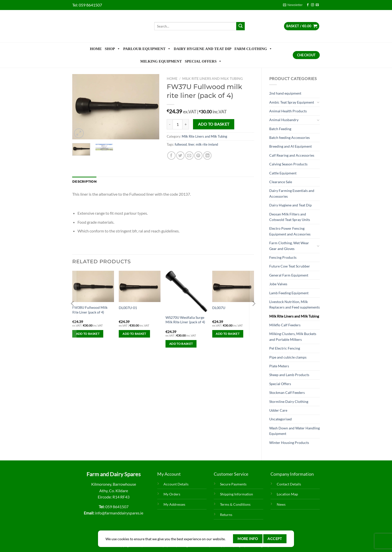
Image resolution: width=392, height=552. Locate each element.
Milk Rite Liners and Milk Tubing (294, 316)
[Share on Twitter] (180, 156)
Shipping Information (236, 494)
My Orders (172, 494)
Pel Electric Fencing (285, 348)
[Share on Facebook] (171, 156)
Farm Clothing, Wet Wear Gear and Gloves (289, 246)
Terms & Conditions (235, 504)
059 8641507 (90, 5)
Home (96, 49)
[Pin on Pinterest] (198, 156)
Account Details (176, 484)
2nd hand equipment (285, 93)
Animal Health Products (288, 111)
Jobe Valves (278, 284)
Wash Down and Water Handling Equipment (294, 431)
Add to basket (214, 124)
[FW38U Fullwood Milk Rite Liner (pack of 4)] (93, 286)
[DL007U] (233, 286)
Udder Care (278, 410)
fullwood (181, 144)
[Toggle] (318, 102)
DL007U (219, 308)
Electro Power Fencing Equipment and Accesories (290, 231)
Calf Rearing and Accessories (292, 155)
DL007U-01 (128, 308)
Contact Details (289, 484)
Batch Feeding (280, 129)
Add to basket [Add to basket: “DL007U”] (228, 334)
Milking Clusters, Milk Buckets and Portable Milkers (293, 336)
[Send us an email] (317, 5)
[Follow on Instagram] (312, 5)
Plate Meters (279, 366)
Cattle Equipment (283, 173)
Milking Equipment (161, 61)
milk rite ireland (207, 144)
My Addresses (174, 504)
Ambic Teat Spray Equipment (292, 102)
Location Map (287, 494)
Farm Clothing (253, 49)
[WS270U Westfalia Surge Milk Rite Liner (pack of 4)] (186, 291)
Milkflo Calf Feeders (285, 325)
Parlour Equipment (147, 49)
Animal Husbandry (284, 120)
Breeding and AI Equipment (290, 146)
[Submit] (240, 26)
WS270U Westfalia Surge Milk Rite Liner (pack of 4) (185, 320)
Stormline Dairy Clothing (289, 401)
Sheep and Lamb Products (289, 375)
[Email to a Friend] (189, 156)
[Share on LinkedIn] (207, 156)
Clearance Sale (281, 182)
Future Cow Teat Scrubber (290, 266)
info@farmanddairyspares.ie (119, 513)
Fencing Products (283, 257)
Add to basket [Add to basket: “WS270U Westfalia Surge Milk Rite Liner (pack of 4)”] (181, 344)
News (281, 504)
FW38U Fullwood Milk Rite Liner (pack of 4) (90, 310)
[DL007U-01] (140, 286)
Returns (226, 515)
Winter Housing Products (289, 443)
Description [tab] (84, 182)
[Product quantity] (177, 124)
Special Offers (203, 61)
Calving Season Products (288, 164)
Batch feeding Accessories (289, 137)
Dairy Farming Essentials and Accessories (292, 193)
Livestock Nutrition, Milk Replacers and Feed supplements (294, 304)
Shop (112, 49)
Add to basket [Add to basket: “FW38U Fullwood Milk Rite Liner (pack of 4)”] (88, 334)
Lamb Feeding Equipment (289, 293)
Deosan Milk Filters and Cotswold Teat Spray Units (290, 217)
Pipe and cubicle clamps (288, 357)
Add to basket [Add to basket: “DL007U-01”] (134, 334)
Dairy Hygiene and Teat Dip (203, 49)
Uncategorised (280, 419)
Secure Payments (233, 484)
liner (191, 144)
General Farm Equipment (289, 275)
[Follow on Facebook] (308, 5)
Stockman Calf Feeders (287, 392)
